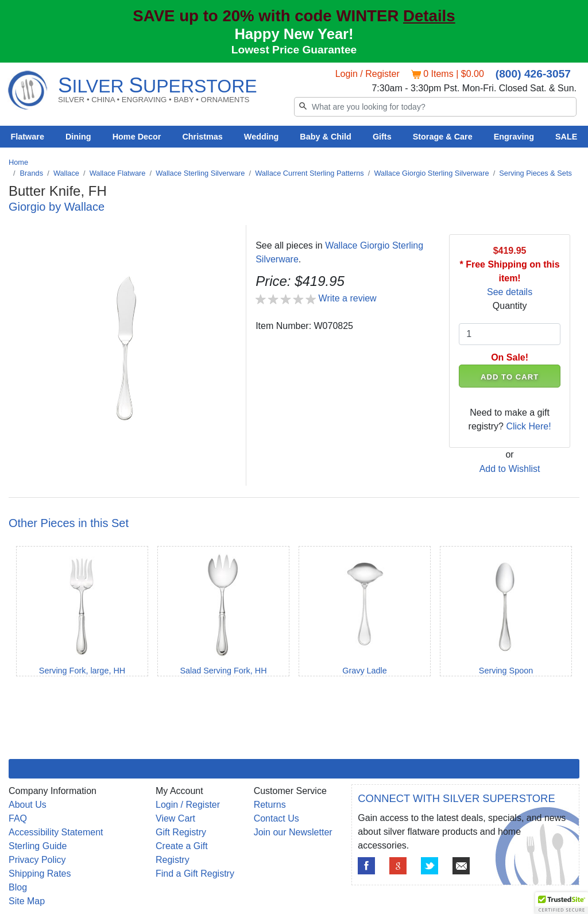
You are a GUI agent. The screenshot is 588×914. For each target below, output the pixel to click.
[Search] (435, 107)
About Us (28, 805)
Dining (78, 137)
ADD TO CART (510, 377)
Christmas (202, 137)
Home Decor (137, 137)
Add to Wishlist (510, 469)
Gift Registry (181, 832)
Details (429, 16)
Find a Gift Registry (195, 874)
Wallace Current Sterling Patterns (309, 173)
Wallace (66, 173)
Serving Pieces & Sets (535, 173)
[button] (562, 903)
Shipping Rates (40, 874)
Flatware (28, 137)
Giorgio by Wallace (57, 207)
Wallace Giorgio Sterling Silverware (431, 173)
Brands (32, 173)
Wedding (262, 137)
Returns (270, 805)
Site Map (27, 901)
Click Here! (528, 426)
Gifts (382, 137)
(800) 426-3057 (533, 74)
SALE (566, 137)
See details (510, 292)
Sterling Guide (38, 846)
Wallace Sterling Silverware (200, 173)
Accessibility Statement (56, 832)
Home (18, 162)
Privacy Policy (37, 860)
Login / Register (367, 74)
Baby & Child (326, 137)
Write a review (348, 298)
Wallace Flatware (118, 173)
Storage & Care (443, 137)
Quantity (510, 306)
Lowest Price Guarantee (294, 50)
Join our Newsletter (293, 832)
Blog (18, 887)
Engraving (514, 137)
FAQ (18, 818)
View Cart (175, 818)
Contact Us (276, 818)
